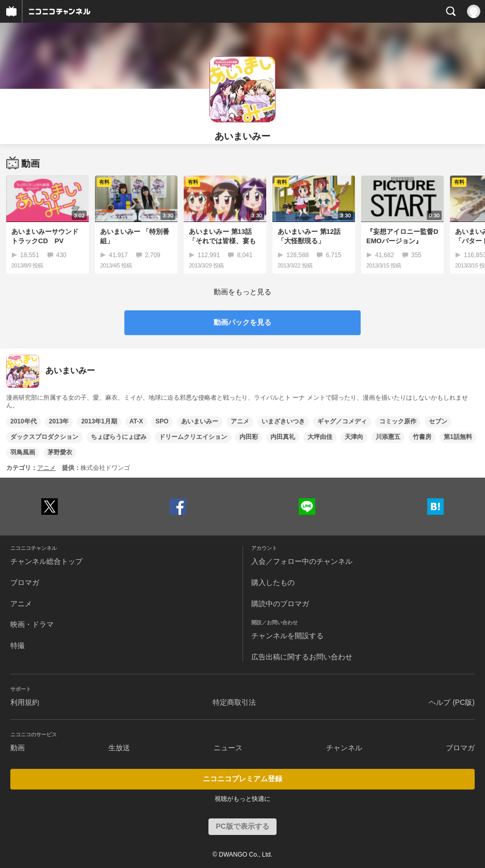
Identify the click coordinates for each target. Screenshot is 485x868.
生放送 (119, 748)
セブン (438, 421)
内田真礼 (283, 437)
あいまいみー (200, 421)
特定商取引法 (234, 702)
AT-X (136, 421)
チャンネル (344, 748)
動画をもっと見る (242, 292)
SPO (162, 421)
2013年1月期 (99, 421)
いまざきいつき (283, 421)
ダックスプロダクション (44, 437)
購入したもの (273, 582)
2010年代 (23, 421)
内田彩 (249, 437)
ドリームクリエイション (193, 437)
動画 (18, 748)
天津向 (354, 437)
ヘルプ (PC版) (452, 702)
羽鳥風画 (23, 452)
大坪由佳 (320, 437)
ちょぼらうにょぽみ (119, 437)
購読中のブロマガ (280, 604)
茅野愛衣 (60, 452)
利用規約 (25, 702)
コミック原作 (398, 421)
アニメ (240, 421)
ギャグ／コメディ (342, 421)
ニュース (228, 748)
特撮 (18, 645)
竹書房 (422, 437)
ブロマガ (25, 582)
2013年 (59, 421)
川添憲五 (388, 437)
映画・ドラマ (32, 624)
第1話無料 (458, 437)
